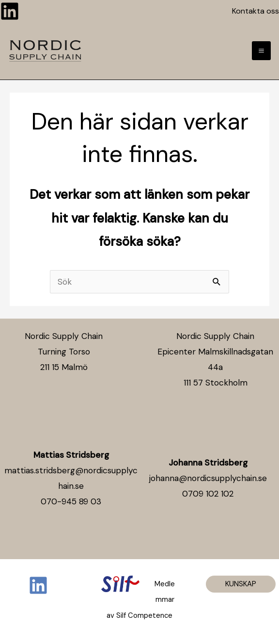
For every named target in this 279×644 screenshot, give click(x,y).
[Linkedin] (10, 11)
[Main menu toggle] (261, 51)
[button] (241, 584)
